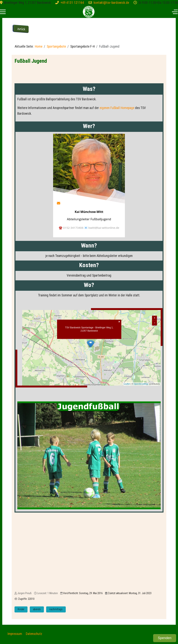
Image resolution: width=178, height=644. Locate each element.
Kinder (21, 610)
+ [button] (155, 319)
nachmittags (56, 610)
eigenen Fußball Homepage (117, 108)
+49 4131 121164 (72, 3)
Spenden (165, 638)
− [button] (155, 324)
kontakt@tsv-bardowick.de (111, 3)
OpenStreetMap (141, 385)
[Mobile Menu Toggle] (3, 12)
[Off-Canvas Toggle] (175, 12)
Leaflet (127, 385)
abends (37, 610)
